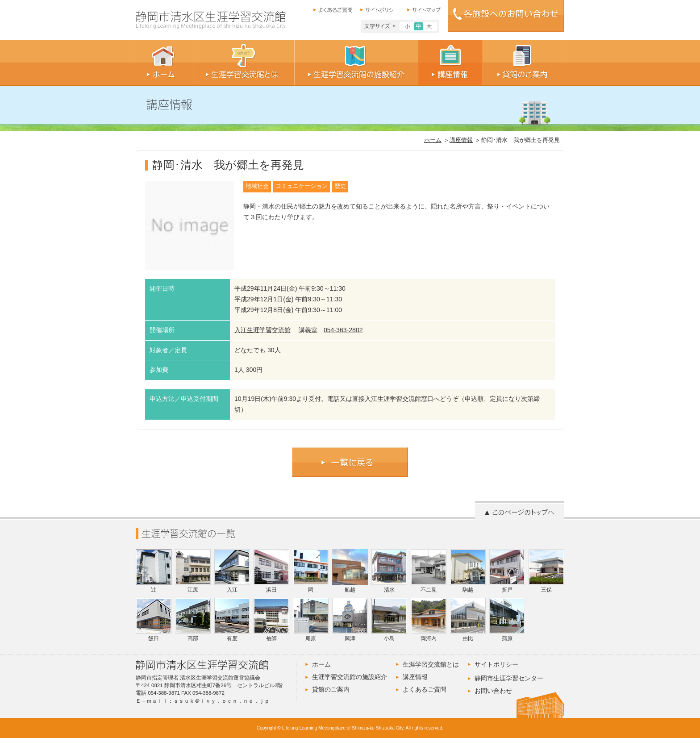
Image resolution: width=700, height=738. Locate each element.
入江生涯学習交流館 (262, 330)
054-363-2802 (343, 330)
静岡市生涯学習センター (509, 678)
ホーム (433, 140)
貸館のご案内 (331, 689)
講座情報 (461, 140)
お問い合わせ (493, 691)
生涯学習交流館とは (431, 664)
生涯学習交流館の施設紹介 (350, 677)
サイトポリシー (496, 664)
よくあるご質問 (425, 689)
